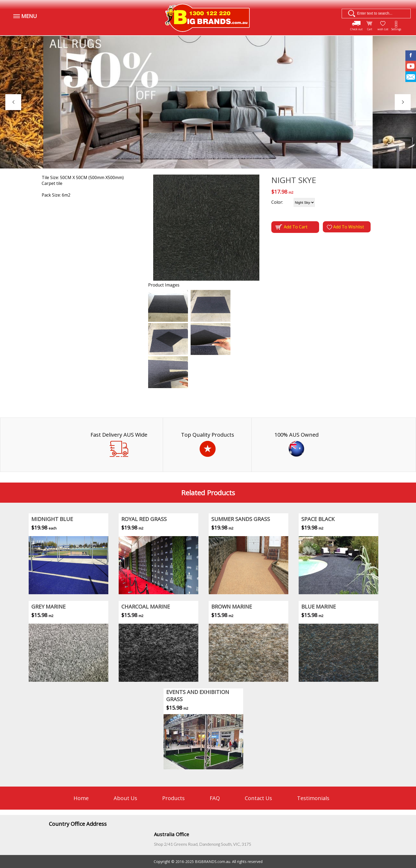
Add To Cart (291, 227)
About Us (125, 798)
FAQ (215, 798)
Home (81, 798)
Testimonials (313, 798)
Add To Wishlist (345, 227)
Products (173, 798)
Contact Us (258, 798)
